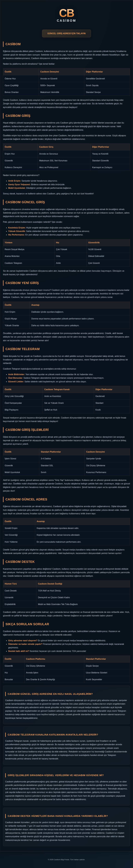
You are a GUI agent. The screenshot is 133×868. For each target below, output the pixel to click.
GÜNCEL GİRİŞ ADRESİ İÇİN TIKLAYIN (66, 33)
